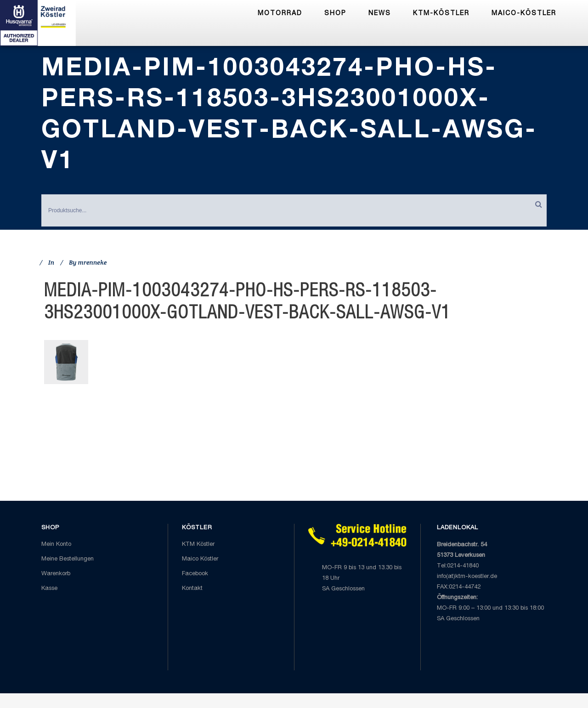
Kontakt (192, 589)
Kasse (49, 589)
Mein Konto (56, 545)
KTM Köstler (198, 545)
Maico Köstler (200, 559)
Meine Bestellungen (68, 559)
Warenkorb (56, 574)
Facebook (195, 574)
